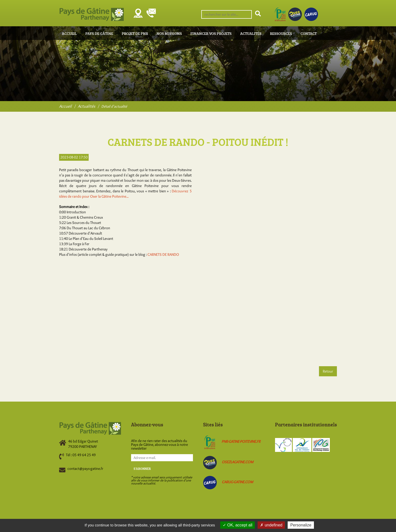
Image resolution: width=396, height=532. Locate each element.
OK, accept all (238, 525)
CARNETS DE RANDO (163, 255)
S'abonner (142, 469)
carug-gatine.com (237, 482)
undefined (271, 525)
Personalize (301, 525)
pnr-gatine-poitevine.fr (241, 442)
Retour (328, 371)
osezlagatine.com (238, 462)
